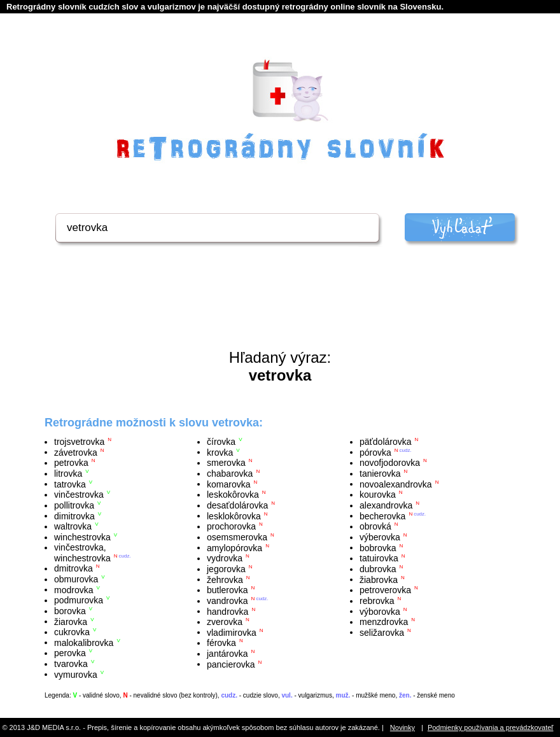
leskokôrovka (233, 495)
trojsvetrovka (79, 442)
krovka (220, 452)
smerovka (226, 463)
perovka (70, 653)
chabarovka (230, 474)
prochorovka (231, 526)
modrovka (73, 589)
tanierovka (380, 474)
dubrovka (378, 569)
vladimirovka (232, 632)
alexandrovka (386, 505)
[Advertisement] (280, 314)
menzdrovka (384, 622)
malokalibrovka (84, 642)
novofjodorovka (390, 463)
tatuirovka (379, 558)
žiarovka (71, 621)
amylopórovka (234, 547)
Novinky (402, 727)
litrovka (68, 474)
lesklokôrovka (234, 516)
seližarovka (382, 632)
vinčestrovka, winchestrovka (82, 553)
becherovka (382, 516)
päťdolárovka (386, 442)
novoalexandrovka (396, 484)
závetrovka (76, 452)
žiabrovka (379, 579)
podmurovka (79, 600)
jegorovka (226, 569)
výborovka (380, 611)
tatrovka (70, 484)
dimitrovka (74, 516)
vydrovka (225, 558)
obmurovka (76, 579)
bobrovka (378, 547)
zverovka (225, 622)
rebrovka (377, 601)
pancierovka (231, 664)
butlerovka (227, 590)
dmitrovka (73, 568)
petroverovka (385, 590)
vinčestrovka (79, 495)
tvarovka (71, 664)
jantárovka (227, 654)
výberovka (380, 537)
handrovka (227, 611)
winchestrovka (82, 537)
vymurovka (76, 674)
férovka (221, 643)
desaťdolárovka (237, 505)
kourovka (378, 495)
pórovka (375, 452)
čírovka (221, 442)
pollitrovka (74, 505)
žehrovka (225, 579)
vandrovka (227, 601)
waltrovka (73, 526)
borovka (70, 611)
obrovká (375, 526)
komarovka (228, 484)
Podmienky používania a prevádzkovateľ (491, 727)
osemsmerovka (237, 537)
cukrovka (72, 632)
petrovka (71, 463)
